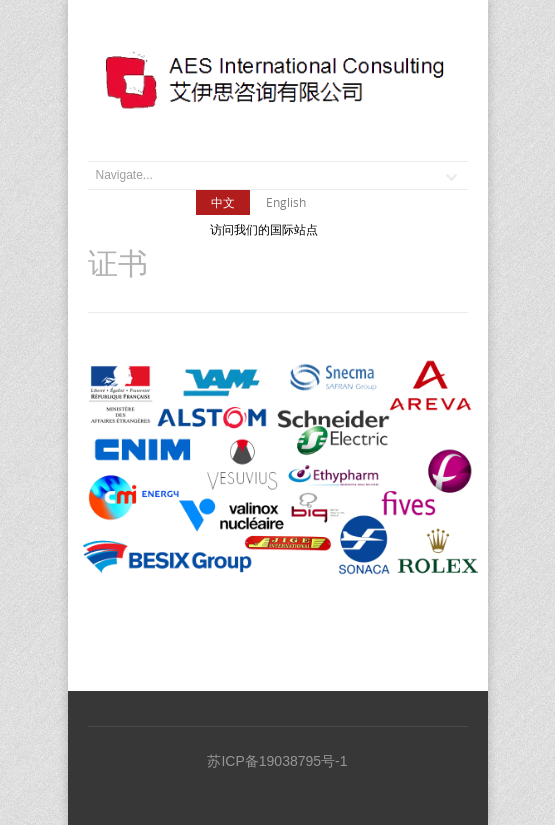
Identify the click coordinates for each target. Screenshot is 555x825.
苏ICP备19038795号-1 (277, 761)
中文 (223, 202)
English (286, 202)
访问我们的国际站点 (264, 230)
